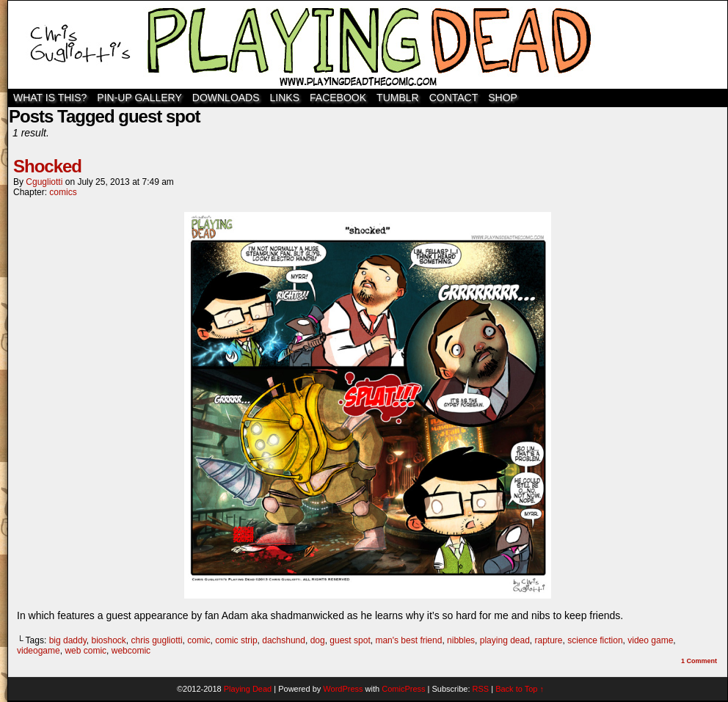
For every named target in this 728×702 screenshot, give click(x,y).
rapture (549, 640)
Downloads (226, 98)
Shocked (47, 166)
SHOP (503, 98)
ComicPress (403, 689)
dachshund (284, 640)
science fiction (595, 640)
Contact (454, 98)
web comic (85, 651)
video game (650, 640)
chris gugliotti (157, 640)
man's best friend (408, 640)
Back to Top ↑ (520, 689)
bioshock (108, 640)
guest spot (350, 640)
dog (318, 640)
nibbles (461, 640)
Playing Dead (368, 45)
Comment (699, 661)
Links (285, 98)
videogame (39, 651)
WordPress (343, 689)
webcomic (131, 651)
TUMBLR (398, 98)
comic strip (236, 640)
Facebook (338, 98)
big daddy (68, 640)
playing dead (505, 640)
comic (199, 640)
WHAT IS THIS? (50, 98)
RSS (481, 689)
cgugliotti (44, 182)
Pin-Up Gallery (139, 98)
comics (63, 192)
